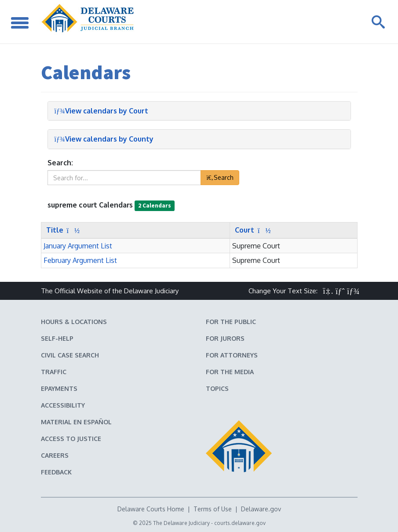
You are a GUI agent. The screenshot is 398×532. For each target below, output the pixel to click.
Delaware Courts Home (151, 509)
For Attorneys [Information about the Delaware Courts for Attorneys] (232, 355)
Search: (60, 163)
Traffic (54, 372)
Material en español (76, 422)
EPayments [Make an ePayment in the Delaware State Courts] (59, 388)
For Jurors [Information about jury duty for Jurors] (225, 338)
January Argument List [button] (78, 246)
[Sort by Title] (61, 230)
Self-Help (57, 338)
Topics (217, 388)
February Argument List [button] (80, 260)
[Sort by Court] (251, 230)
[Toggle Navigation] (20, 22)
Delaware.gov (261, 509)
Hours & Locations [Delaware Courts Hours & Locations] (74, 322)
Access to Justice (71, 439)
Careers (55, 455)
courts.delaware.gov (240, 523)
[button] (328, 291)
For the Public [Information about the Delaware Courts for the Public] (231, 322)
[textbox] (124, 178)
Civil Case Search (70, 355)
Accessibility (63, 405)
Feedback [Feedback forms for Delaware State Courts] (56, 472)
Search (220, 177)
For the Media (230, 372)
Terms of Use (213, 509)
